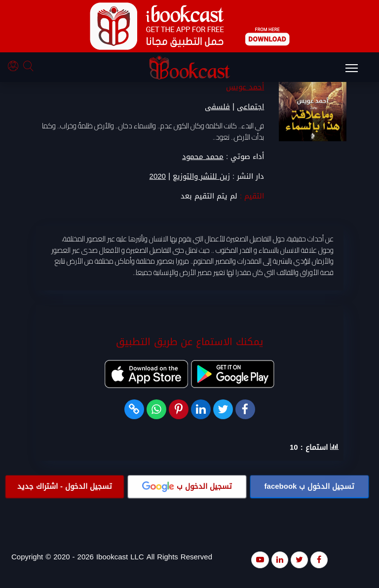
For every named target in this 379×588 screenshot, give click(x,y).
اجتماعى (250, 107)
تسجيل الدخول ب (310, 486)
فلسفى (217, 107)
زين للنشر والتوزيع (201, 176)
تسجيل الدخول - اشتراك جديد (65, 486)
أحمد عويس (245, 87)
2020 (158, 176)
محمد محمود (203, 157)
